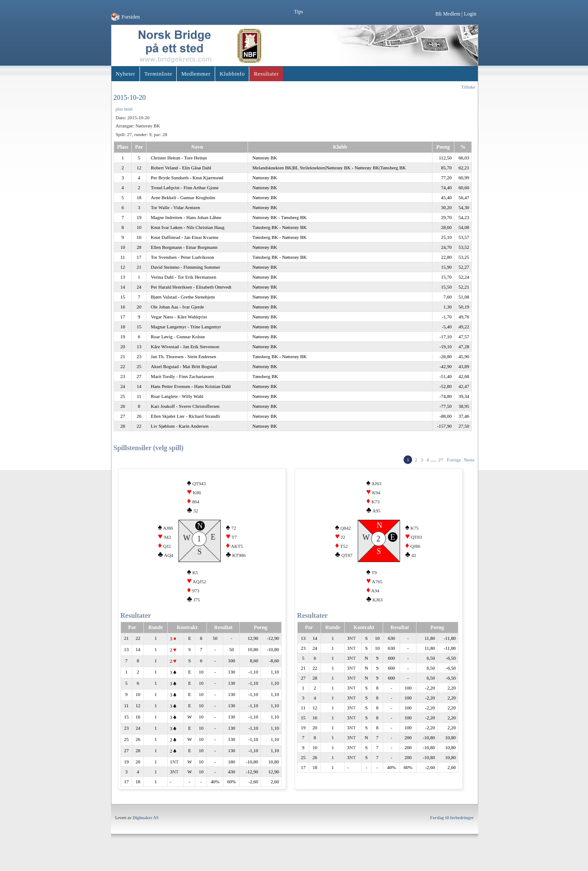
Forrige (454, 460)
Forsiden (131, 17)
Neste (469, 460)
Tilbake (468, 87)
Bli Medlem (448, 14)
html (128, 109)
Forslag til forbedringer (452, 832)
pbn (119, 109)
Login (470, 14)
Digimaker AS (146, 832)
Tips (299, 12)
